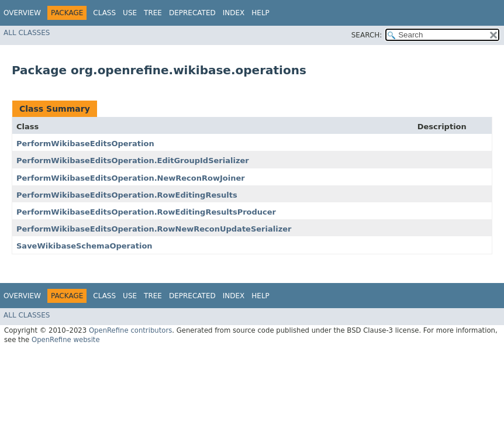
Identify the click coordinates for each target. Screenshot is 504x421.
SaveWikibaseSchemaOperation (84, 246)
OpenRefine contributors (130, 330)
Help (260, 13)
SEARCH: (367, 35)
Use (130, 13)
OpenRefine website (66, 340)
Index (234, 13)
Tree (153, 13)
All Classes (27, 33)
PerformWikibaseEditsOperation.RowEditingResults (127, 195)
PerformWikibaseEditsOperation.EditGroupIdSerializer (133, 161)
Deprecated (192, 13)
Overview (22, 13)
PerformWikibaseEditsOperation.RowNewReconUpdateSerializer (154, 229)
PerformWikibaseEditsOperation (85, 144)
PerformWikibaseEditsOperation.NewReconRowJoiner (131, 178)
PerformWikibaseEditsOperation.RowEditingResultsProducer (146, 212)
